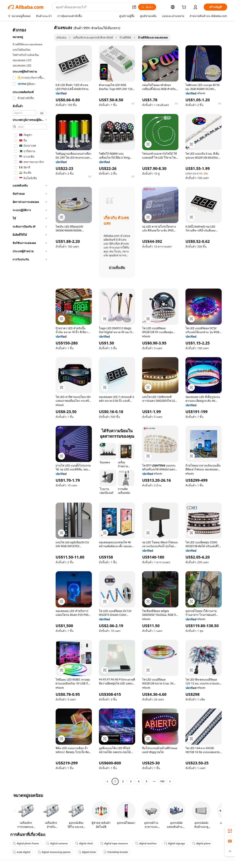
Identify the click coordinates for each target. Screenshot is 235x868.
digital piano (201, 843)
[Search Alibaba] (92, 7)
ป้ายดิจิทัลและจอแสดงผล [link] (153, 37)
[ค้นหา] (147, 7)
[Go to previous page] (107, 781)
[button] (134, 7)
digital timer (87, 852)
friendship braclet (116, 852)
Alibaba (61, 37)
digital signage (174, 843)
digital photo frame (26, 843)
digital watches (146, 843)
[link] (230, 831)
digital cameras (57, 843)
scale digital (22, 852)
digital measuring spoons (54, 852)
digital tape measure (114, 843)
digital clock (84, 843)
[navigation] (30, 405)
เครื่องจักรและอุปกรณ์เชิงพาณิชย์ (93, 37)
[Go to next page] (170, 781)
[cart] (185, 8)
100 (162, 781)
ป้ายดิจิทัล (125, 37)
